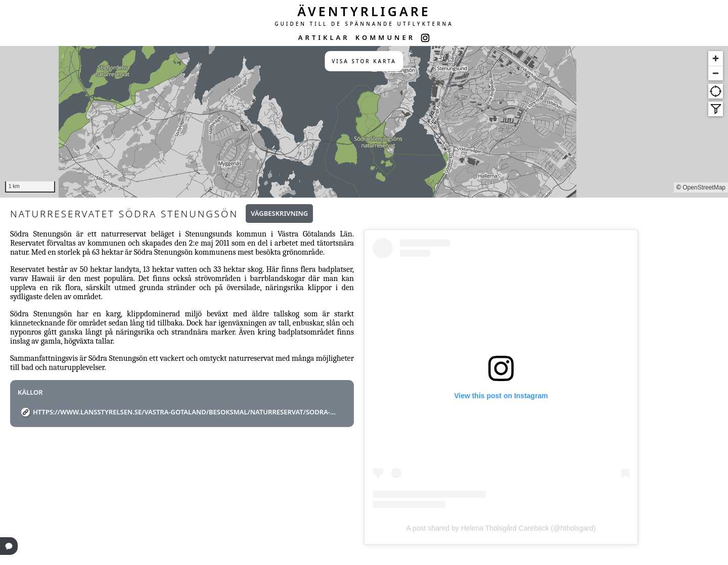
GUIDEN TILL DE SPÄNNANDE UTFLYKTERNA (364, 24)
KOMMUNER (385, 37)
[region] (364, 122)
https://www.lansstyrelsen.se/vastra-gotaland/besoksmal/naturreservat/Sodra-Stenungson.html (186, 412)
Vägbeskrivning (279, 213)
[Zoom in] (716, 58)
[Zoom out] (716, 73)
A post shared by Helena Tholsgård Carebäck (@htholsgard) (501, 528)
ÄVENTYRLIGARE (364, 11)
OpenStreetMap (704, 187)
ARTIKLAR (324, 37)
